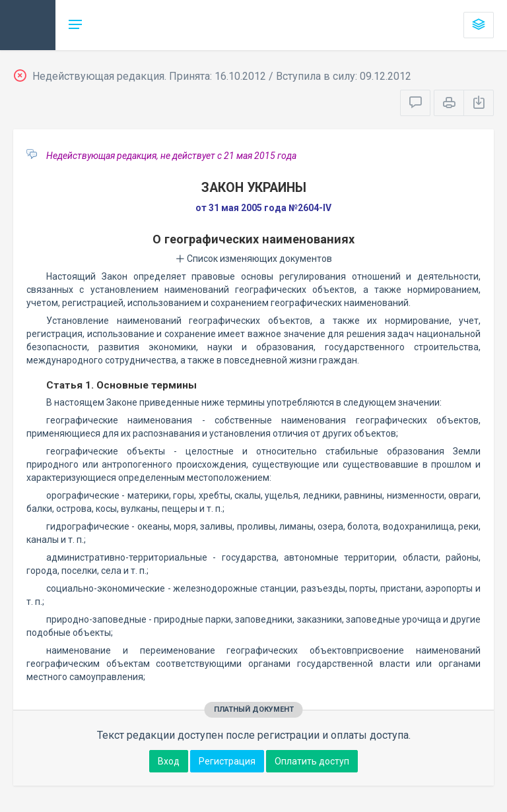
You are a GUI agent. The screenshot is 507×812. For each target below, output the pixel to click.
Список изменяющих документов (254, 259)
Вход (169, 761)
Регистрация (227, 761)
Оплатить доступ (312, 761)
